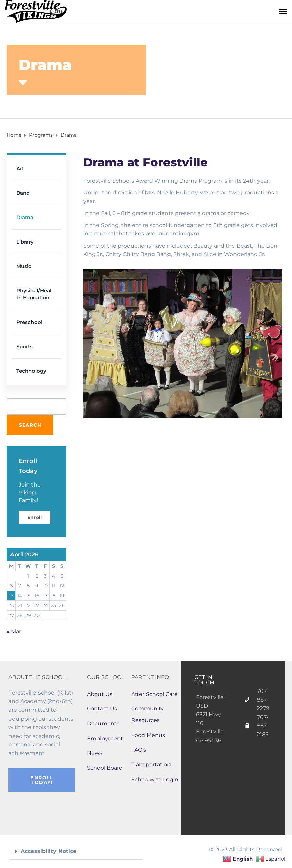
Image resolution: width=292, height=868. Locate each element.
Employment (105, 738)
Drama (25, 217)
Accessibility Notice (49, 851)
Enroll (35, 517)
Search (30, 425)
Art (20, 169)
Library (25, 242)
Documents (103, 724)
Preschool (29, 322)
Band (23, 193)
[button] (76, 852)
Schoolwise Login (155, 779)
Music (24, 266)
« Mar (14, 631)
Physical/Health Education (34, 294)
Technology (31, 371)
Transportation (151, 764)
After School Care (154, 694)
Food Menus (148, 735)
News (95, 753)
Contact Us (102, 709)
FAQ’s (139, 750)
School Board (105, 768)
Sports (25, 346)
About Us (100, 694)
